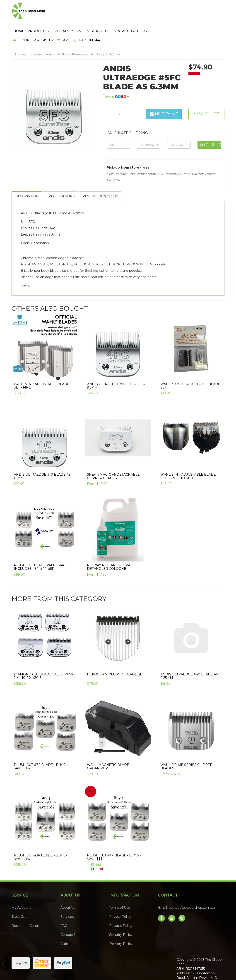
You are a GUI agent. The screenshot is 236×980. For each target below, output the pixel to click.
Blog (197, 12)
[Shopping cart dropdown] (118, 21)
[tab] (27, 176)
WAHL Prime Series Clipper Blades (186, 747)
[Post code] (179, 125)
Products (93, 12)
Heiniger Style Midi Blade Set (116, 655)
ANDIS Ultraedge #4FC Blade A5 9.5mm (117, 366)
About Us (156, 12)
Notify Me (164, 95)
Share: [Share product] (117, 77)
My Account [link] (21, 888)
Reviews (100, 176)
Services (136, 12)
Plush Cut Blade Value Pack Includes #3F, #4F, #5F (41, 547)
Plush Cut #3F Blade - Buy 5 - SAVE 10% (41, 838)
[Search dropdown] (129, 21)
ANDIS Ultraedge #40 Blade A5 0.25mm (189, 656)
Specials (116, 12)
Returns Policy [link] (121, 906)
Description (27, 176)
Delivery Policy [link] (121, 924)
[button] (206, 95)
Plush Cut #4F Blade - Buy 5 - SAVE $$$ (114, 838)
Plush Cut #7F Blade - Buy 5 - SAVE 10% (41, 747)
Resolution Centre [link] (26, 906)
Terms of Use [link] (120, 888)
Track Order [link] (21, 897)
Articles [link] (66, 924)
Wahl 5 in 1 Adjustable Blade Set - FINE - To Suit (188, 457)
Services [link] (67, 897)
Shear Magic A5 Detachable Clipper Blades (113, 457)
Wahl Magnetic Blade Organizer (108, 747)
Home (74, 12)
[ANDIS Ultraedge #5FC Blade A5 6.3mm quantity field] (121, 95)
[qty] (118, 125)
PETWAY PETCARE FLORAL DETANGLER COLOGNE (110, 547)
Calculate (211, 125)
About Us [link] (68, 888)
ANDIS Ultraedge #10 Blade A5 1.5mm (42, 457)
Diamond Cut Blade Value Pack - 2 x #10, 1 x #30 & (45, 656)
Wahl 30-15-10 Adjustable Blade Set (190, 366)
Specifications (61, 176)
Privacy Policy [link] (120, 897)
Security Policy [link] (121, 915)
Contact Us (178, 12)
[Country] (149, 125)
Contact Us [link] (69, 915)
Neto (210, 967)
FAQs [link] (65, 906)
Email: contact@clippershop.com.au (186, 888)
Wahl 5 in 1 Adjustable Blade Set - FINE (42, 366)
